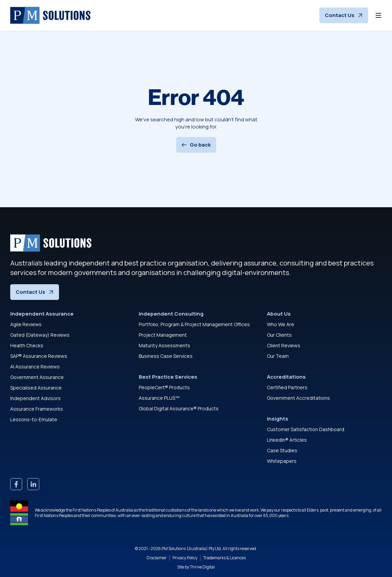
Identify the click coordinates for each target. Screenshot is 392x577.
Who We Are (281, 324)
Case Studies (282, 450)
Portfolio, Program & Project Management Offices (194, 324)
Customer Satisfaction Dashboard (306, 429)
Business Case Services (166, 356)
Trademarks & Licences (224, 558)
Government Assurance (37, 377)
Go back (196, 145)
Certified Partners (287, 387)
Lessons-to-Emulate (34, 419)
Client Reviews (284, 345)
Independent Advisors (35, 398)
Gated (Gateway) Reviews (40, 335)
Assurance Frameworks (37, 409)
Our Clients (279, 335)
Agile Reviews (26, 324)
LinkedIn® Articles (287, 440)
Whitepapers (282, 461)
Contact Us (344, 15)
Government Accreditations (298, 398)
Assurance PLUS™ (159, 398)
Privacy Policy (185, 558)
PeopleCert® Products (164, 387)
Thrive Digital (202, 567)
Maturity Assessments (164, 345)
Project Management (163, 335)
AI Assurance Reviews (35, 367)
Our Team (278, 356)
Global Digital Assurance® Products (179, 408)
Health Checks (27, 345)
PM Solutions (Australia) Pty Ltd (191, 549)
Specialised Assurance (36, 388)
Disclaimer (157, 558)
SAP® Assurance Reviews (39, 356)
